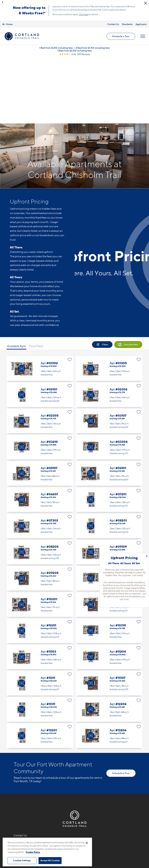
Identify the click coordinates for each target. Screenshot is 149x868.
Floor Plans (36, 281)
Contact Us (113, 24)
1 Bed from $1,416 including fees (56, 48)
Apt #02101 (40, 329)
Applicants (141, 24)
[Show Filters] (102, 279)
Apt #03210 (40, 382)
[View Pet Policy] (41, 796)
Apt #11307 (109, 618)
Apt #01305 (109, 303)
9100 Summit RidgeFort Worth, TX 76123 (26, 785)
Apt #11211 (40, 618)
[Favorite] (70, 294)
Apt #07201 (109, 434)
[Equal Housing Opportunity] (15, 796)
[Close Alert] (146, 3)
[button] (3, 2)
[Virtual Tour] (22, 303)
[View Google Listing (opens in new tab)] (74, 54)
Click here (84, 14)
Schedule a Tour (121, 36)
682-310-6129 (22, 778)
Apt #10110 (109, 513)
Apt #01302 (40, 303)
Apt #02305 (40, 356)
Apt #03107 (109, 356)
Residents (127, 24)
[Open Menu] (143, 36)
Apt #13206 (109, 670)
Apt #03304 (109, 382)
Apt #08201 (109, 461)
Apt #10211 (40, 565)
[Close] (87, 843)
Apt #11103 (40, 592)
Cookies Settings (22, 860)
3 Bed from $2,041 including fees (75, 51)
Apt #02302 (109, 329)
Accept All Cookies (50, 860)
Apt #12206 (109, 644)
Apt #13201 (40, 670)
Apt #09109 (109, 487)
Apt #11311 (40, 644)
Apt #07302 (40, 461)
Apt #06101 (109, 408)
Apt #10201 (40, 539)
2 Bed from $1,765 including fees (93, 48)
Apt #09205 (40, 513)
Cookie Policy (33, 852)
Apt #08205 (40, 487)
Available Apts (16, 281)
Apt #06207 (40, 434)
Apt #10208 (109, 539)
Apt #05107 (40, 408)
